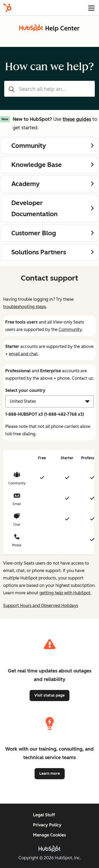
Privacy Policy (47, 825)
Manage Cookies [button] (49, 835)
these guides (77, 119)
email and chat (23, 354)
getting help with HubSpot (65, 593)
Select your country (25, 390)
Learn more (50, 774)
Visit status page (49, 695)
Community (70, 329)
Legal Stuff (44, 815)
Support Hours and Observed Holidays (41, 606)
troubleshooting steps (25, 307)
